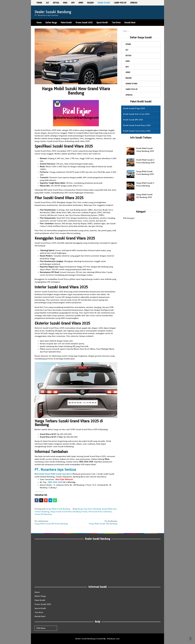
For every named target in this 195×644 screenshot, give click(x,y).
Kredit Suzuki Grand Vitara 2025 (137, 125)
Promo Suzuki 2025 (43, 604)
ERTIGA (128, 56)
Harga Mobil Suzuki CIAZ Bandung (97, 522)
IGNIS (128, 61)
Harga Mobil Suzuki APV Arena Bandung (54, 522)
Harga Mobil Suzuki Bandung (58, 509)
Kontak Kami (40, 616)
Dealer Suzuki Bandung (53, 12)
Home (37, 592)
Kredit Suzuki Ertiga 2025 (134, 108)
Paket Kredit (40, 600)
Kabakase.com (113, 639)
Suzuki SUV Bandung (43, 514)
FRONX (128, 44)
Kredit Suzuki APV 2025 (133, 120)
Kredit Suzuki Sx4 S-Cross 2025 (136, 114)
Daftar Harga (40, 596)
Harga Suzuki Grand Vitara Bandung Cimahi (69, 512)
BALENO (129, 78)
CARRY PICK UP (132, 89)
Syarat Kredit (40, 608)
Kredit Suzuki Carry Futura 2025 (137, 131)
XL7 (127, 50)
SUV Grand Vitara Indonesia (100, 512)
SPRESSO (129, 95)
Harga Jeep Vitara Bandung (89, 509)
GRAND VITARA (131, 84)
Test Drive (39, 612)
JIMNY (128, 72)
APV (127, 67)
